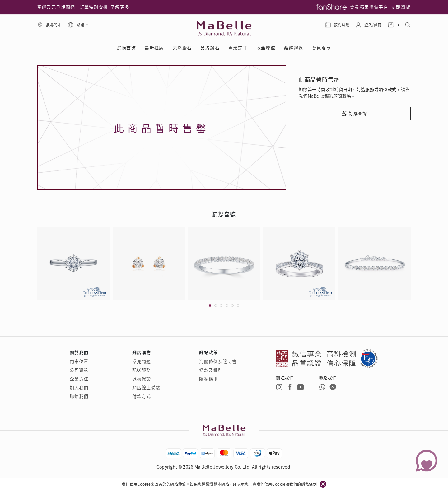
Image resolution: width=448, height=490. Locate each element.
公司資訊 (79, 370)
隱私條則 (208, 379)
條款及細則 (211, 370)
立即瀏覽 (401, 7)
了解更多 (120, 7)
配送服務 (142, 370)
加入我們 (79, 387)
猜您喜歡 (224, 214)
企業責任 (79, 379)
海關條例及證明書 (218, 361)
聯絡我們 (79, 396)
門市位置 (79, 361)
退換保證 (142, 379)
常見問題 (142, 361)
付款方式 (142, 396)
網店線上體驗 (146, 387)
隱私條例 (309, 484)
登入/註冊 (373, 25)
